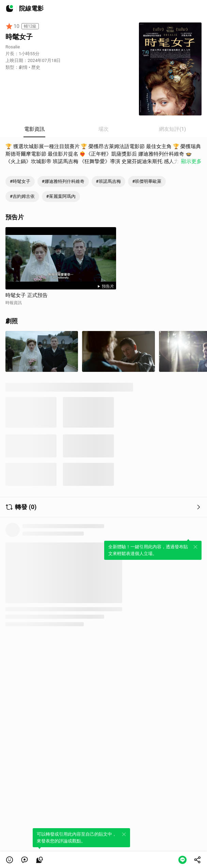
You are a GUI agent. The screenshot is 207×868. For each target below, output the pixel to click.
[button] (10, 860)
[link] (25, 860)
